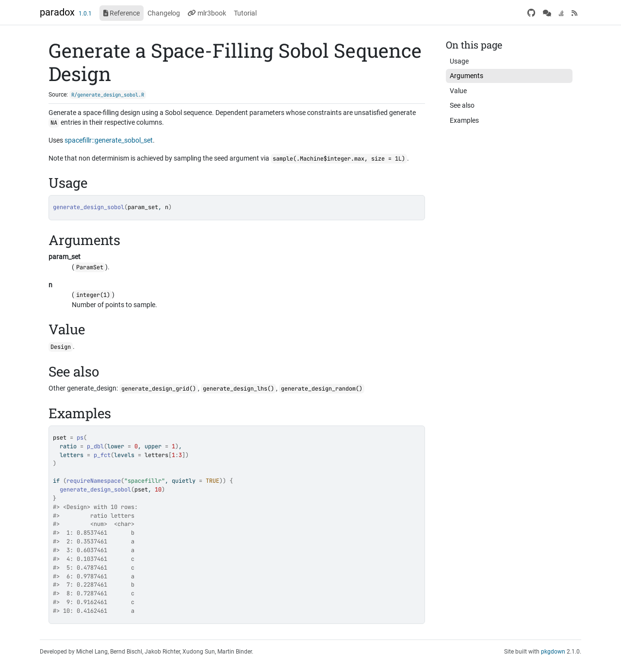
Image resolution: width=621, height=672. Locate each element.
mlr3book (207, 13)
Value (458, 91)
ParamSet (90, 267)
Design (61, 347)
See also (462, 105)
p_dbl (95, 446)
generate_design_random (318, 389)
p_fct (102, 455)
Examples (464, 120)
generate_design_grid (155, 389)
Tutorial (245, 13)
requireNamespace (94, 481)
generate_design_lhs (235, 389)
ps (80, 438)
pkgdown (553, 652)
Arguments (466, 76)
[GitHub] (531, 13)
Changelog (164, 13)
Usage (459, 61)
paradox (57, 12)
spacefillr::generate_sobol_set (109, 140)
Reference (122, 13)
